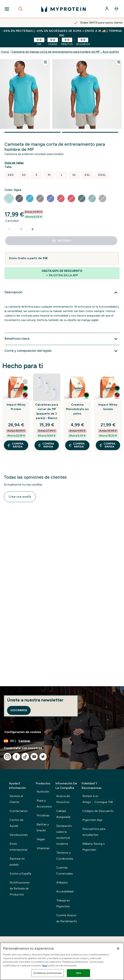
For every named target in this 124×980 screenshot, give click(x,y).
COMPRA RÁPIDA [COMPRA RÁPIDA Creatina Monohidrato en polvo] (77, 445)
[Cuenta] (107, 9)
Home (5, 52)
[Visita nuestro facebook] (16, 757)
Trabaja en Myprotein (63, 903)
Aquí (45, 966)
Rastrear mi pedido (17, 862)
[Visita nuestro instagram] (7, 757)
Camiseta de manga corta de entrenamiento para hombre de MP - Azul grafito (65, 52)
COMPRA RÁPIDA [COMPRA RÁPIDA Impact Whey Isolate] (107, 445)
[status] (21, 229)
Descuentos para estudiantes (94, 832)
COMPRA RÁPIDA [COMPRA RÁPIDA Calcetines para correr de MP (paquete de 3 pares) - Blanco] (46, 445)
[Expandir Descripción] (62, 293)
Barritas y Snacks (43, 827)
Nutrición (43, 792)
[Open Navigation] (7, 9)
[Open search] (21, 9)
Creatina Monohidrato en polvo (77, 409)
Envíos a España (20, 874)
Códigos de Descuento (98, 811)
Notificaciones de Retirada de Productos (20, 888)
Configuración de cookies (23, 732)
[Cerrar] (118, 949)
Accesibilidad (65, 891)
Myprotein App (92, 820)
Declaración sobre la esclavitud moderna (64, 835)
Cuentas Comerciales (65, 871)
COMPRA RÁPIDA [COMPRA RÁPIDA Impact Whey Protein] (15, 445)
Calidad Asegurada (63, 814)
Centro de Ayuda (17, 823)
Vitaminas (43, 848)
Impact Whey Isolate (108, 407)
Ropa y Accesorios (44, 803)
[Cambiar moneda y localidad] (62, 741)
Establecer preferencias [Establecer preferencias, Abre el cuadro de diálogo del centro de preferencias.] (48, 973)
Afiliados (62, 882)
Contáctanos (19, 811)
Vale (78, 973)
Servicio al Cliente (16, 799)
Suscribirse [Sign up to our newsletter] (19, 710)
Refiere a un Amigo (98, 799)
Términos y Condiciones (65, 856)
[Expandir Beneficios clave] (62, 339)
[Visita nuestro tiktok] (25, 757)
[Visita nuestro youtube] (34, 757)
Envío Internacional (18, 847)
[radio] (11, 175)
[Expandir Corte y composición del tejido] (62, 351)
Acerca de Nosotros (63, 799)
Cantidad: (12, 221)
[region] (62, 961)
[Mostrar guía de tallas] (15, 163)
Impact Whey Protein (16, 407)
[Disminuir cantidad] (9, 229)
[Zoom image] (45, 62)
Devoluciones (19, 835)
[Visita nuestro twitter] (43, 757)
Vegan (41, 839)
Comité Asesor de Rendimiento (67, 918)
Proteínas (43, 815)
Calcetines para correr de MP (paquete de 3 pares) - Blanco (47, 411)
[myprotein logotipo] (63, 9)
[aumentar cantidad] (32, 229)
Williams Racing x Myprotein (94, 847)
